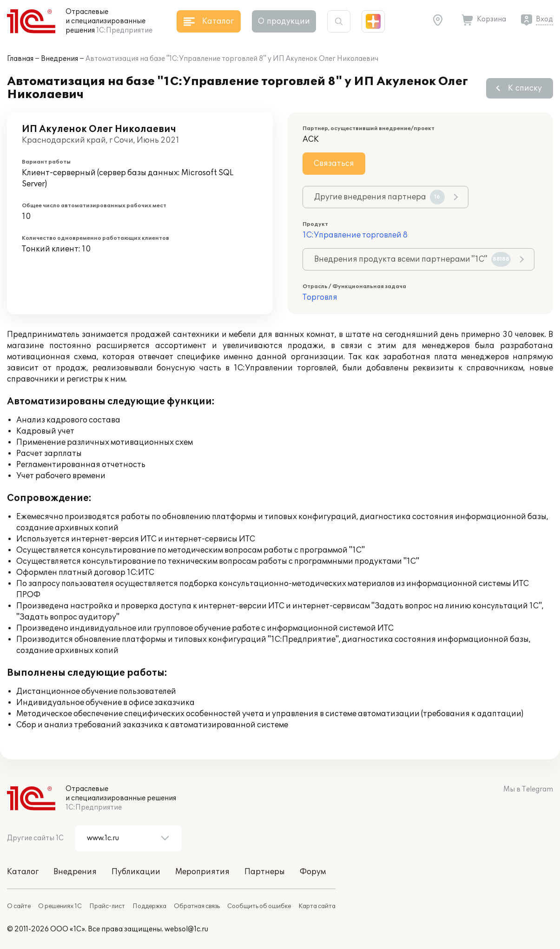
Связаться (334, 164)
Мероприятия (202, 872)
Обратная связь (197, 906)
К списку (525, 88)
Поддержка (149, 906)
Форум (313, 872)
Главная (20, 59)
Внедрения (59, 59)
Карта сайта (317, 906)
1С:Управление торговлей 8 (355, 235)
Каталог (23, 872)
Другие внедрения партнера (379, 197)
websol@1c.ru (186, 929)
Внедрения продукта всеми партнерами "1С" (412, 259)
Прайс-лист (107, 906)
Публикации (136, 872)
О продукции (284, 21)
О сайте (19, 906)
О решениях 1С (60, 906)
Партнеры (265, 872)
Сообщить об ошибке (259, 906)
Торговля (320, 297)
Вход (544, 19)
